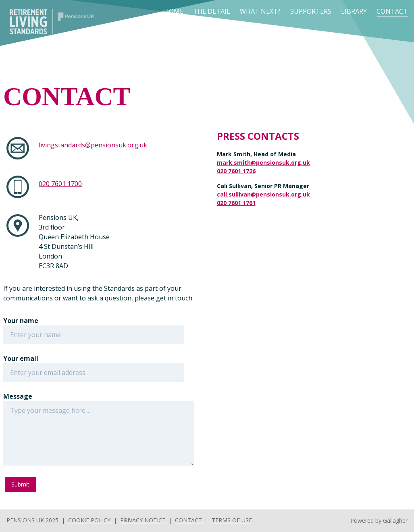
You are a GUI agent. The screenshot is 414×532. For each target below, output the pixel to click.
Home (174, 11)
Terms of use (232, 520)
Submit (20, 484)
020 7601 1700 (60, 184)
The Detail (212, 11)
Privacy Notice (144, 520)
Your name (21, 321)
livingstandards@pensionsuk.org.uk (93, 145)
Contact (392, 11)
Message (18, 396)
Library (354, 11)
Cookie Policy (90, 520)
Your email (21, 358)
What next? (260, 11)
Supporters (311, 11)
